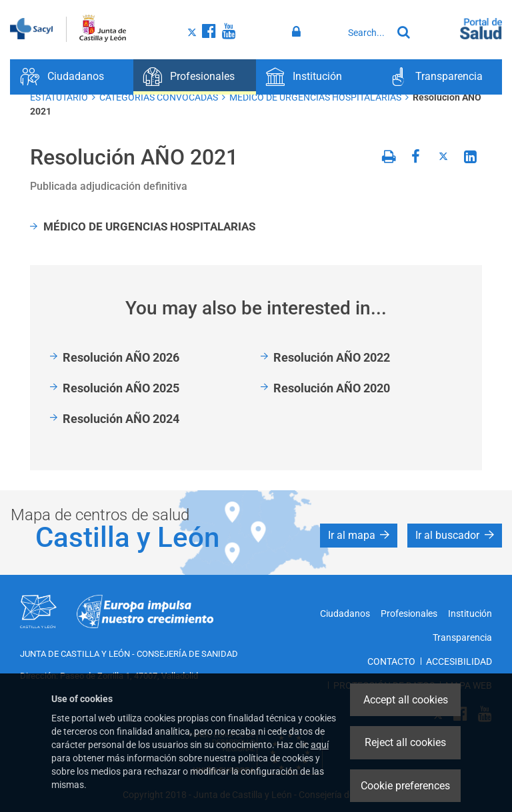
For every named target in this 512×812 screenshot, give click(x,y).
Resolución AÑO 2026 (121, 357)
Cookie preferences (405, 786)
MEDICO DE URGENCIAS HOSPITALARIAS (315, 97)
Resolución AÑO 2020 (332, 388)
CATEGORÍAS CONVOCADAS (159, 97)
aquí (320, 745)
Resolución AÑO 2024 (121, 419)
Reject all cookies (405, 742)
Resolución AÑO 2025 (121, 388)
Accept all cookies (406, 700)
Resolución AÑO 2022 (332, 357)
